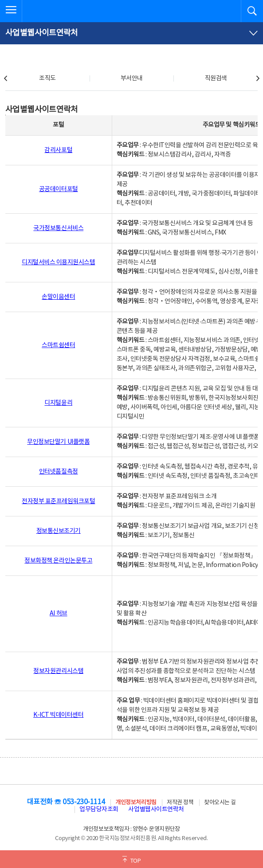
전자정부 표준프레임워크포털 (58, 501)
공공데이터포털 (59, 189)
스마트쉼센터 (58, 345)
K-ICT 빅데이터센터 (58, 715)
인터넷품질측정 (59, 472)
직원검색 (216, 78)
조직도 (47, 78)
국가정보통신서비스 (58, 228)
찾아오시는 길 (220, 803)
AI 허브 (59, 614)
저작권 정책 (180, 803)
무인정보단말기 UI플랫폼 (58, 442)
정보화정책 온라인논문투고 (58, 561)
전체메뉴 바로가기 (0, 0)
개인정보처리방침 (136, 803)
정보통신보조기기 (59, 531)
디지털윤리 (58, 403)
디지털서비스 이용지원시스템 (58, 262)
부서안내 (132, 78)
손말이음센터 (58, 297)
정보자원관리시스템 (58, 671)
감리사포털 (58, 150)
